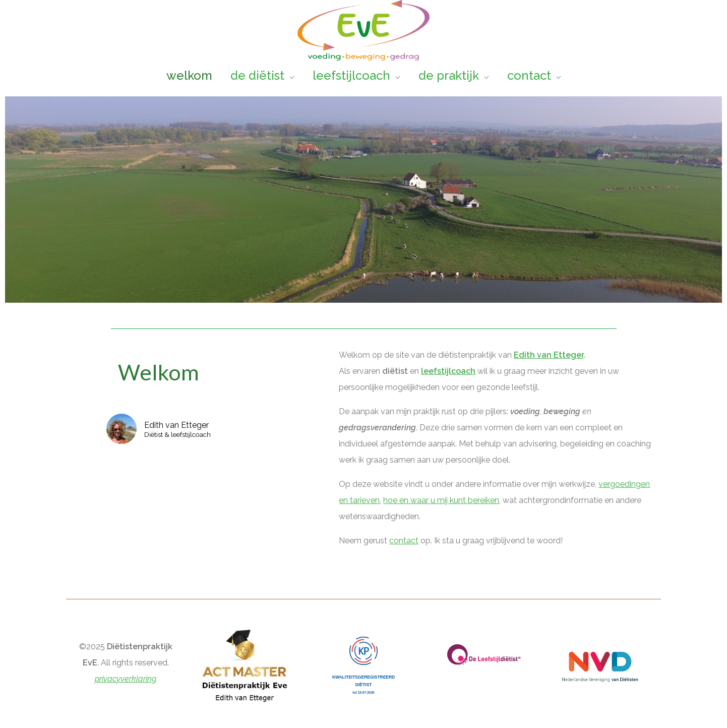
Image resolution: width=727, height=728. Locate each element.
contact (404, 541)
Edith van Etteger (549, 355)
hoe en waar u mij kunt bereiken (441, 500)
